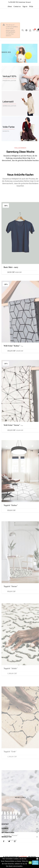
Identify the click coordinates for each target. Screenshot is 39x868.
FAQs (31, 6)
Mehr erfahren (35, 863)
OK (30, 863)
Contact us (17, 6)
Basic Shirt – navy (11, 317)
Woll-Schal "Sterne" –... (13, 479)
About (10, 6)
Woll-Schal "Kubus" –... (13, 399)
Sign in (25, 6)
